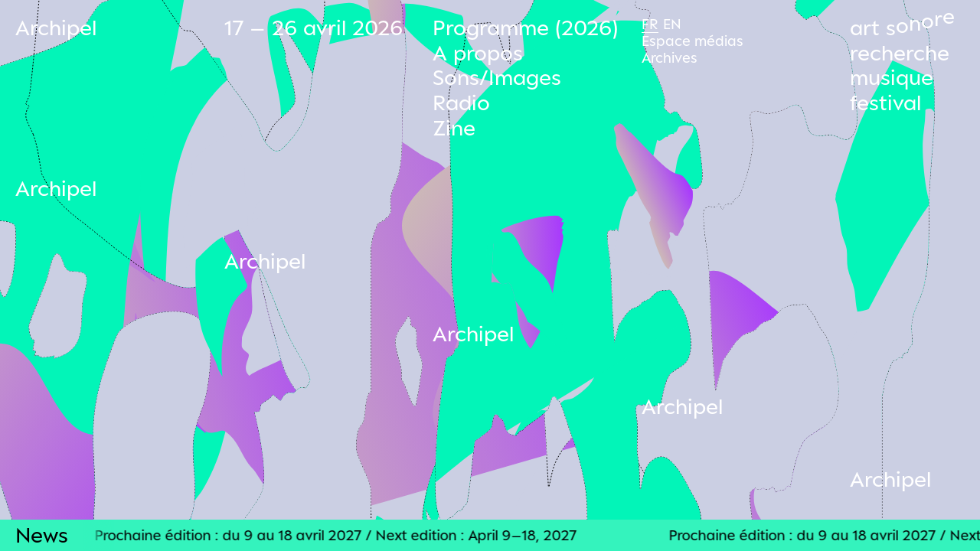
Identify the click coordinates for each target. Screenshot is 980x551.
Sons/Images (497, 77)
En (672, 24)
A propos (478, 52)
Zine (454, 127)
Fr (650, 24)
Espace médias (693, 41)
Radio (461, 102)
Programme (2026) (526, 27)
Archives (670, 57)
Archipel (56, 27)
